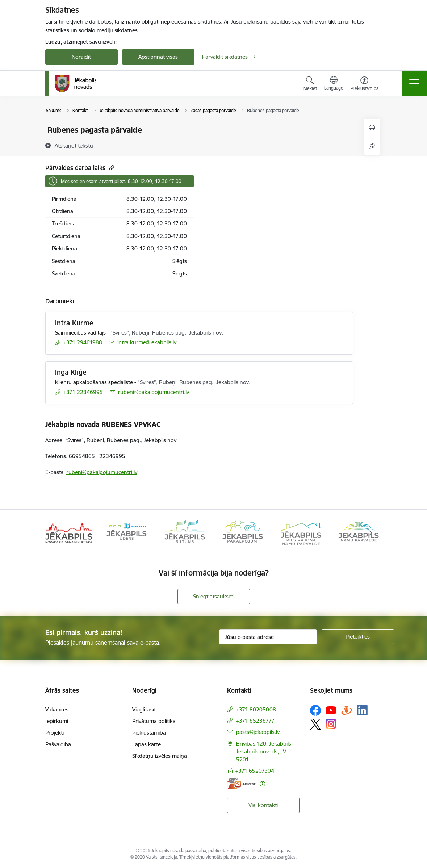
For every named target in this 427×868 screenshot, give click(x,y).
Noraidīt (81, 57)
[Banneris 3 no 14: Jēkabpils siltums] (185, 533)
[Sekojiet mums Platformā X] (315, 724)
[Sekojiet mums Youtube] (331, 710)
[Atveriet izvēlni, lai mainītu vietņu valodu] (334, 84)
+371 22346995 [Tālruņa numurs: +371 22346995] (83, 392)
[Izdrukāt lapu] (372, 128)
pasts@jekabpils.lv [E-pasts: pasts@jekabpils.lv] (258, 732)
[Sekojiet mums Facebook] (315, 710)
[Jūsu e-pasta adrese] (268, 637)
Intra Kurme (74, 323)
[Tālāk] (370, 533)
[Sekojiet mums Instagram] (331, 724)
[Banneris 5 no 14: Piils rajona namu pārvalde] (301, 533)
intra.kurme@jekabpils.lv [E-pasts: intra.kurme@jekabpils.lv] (147, 342)
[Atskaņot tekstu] (74, 145)
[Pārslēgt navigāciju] (414, 83)
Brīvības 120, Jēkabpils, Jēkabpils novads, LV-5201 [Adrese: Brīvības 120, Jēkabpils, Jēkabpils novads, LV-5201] (264, 751)
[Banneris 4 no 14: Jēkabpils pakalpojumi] (243, 533)
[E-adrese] (242, 784)
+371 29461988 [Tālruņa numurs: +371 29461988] (83, 342)
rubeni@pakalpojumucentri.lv (102, 472)
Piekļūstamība (149, 733)
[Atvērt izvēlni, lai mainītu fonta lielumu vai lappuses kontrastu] (365, 84)
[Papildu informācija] (262, 784)
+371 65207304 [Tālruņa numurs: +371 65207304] (255, 771)
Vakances (57, 709)
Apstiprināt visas (158, 57)
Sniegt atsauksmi (214, 596)
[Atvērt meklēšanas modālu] (310, 84)
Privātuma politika (154, 721)
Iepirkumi (57, 721)
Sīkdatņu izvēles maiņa (160, 756)
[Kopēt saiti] (111, 168)
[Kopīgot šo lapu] (372, 146)
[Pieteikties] (358, 637)
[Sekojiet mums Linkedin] (362, 710)
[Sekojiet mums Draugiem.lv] (347, 710)
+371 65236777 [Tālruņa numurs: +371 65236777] (255, 721)
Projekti (55, 733)
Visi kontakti (263, 805)
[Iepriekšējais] (57, 533)
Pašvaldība (58, 744)
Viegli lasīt (144, 709)
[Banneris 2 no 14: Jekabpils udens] (127, 533)
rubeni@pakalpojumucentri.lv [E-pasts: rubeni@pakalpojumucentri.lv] (154, 392)
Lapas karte (146, 744)
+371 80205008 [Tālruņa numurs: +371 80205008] (256, 709)
